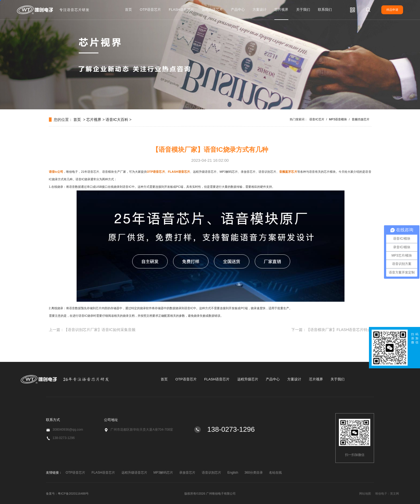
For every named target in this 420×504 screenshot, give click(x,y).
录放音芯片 (187, 473)
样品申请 (392, 10)
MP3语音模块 (338, 119)
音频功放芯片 (361, 119)
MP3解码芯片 (163, 473)
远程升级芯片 (212, 10)
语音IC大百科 (117, 120)
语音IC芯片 (317, 119)
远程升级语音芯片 (134, 473)
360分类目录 (254, 473)
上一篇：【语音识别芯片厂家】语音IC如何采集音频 (92, 330)
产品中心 (238, 10)
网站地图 (399, 494)
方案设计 (260, 10)
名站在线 (275, 473)
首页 (128, 10)
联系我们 (325, 10)
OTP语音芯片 (150, 10)
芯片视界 (281, 10)
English (233, 473)
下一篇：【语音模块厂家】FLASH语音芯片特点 (331, 330)
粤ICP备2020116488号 (73, 494)
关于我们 (303, 10)
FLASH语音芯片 (181, 10)
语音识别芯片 (211, 473)
